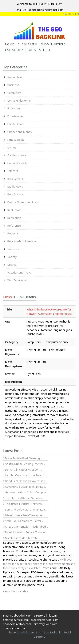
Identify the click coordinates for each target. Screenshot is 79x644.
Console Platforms (19, 101)
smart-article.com (14, 628)
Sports (12, 265)
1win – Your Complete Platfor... (23, 521)
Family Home (15, 124)
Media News (15, 187)
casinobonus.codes (16, 591)
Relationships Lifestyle (22, 241)
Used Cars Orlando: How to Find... (25, 481)
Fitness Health (16, 140)
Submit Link (27, 44)
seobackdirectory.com (17, 624)
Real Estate (14, 210)
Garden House (17, 155)
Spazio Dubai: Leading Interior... (24, 464)
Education (14, 108)
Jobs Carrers (15, 179)
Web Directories (18, 280)
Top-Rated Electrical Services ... (24, 504)
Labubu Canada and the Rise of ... (25, 475)
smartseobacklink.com (17, 615)
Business (13, 85)
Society (12, 257)
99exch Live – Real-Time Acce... (24, 515)
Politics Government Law (23, 202)
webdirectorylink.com (45, 620)
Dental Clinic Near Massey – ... (23, 470)
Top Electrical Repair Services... (24, 498)
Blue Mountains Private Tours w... (25, 532)
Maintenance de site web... (21, 538)
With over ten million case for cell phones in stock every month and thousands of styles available (39, 564)
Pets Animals (15, 194)
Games (12, 147)
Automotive (15, 77)
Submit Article (53, 44)
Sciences (13, 249)
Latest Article (39, 50)
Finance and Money (20, 132)
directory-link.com (45, 615)
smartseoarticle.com (16, 620)
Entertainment (16, 116)
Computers (14, 93)
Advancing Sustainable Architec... (25, 487)
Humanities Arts (17, 163)
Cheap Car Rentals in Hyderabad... (26, 527)
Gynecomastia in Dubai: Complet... (26, 492)
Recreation (14, 218)
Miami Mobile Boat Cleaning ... (23, 458)
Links (7, 297)
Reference (14, 226)
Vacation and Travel (20, 272)
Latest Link (14, 50)
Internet (13, 171)
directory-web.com (45, 624)
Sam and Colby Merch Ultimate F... (25, 509)
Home (9, 44)
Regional (13, 233)
